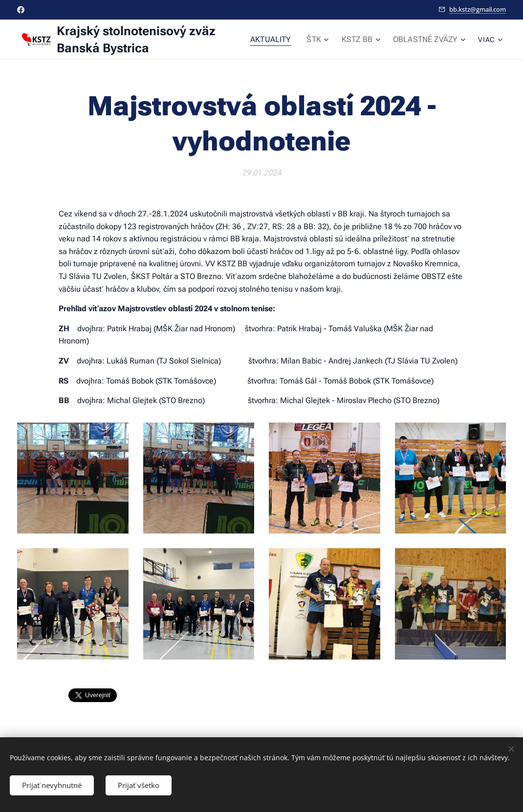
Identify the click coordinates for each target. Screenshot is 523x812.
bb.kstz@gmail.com (478, 9)
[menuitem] (282, 40)
